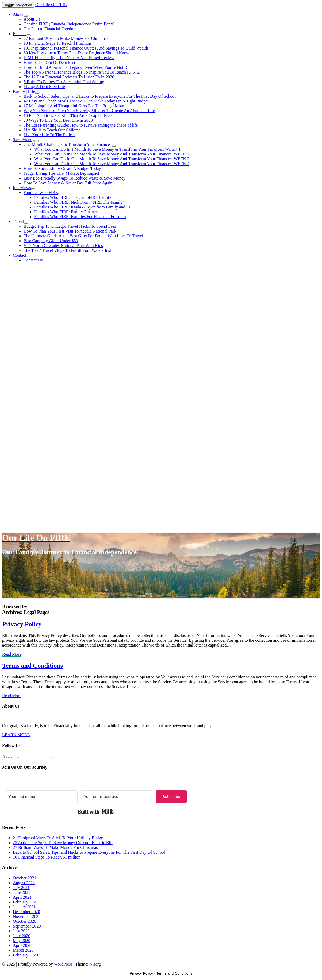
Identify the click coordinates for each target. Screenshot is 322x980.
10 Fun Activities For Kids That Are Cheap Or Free (68, 115)
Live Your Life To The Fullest (49, 135)
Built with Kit (96, 812)
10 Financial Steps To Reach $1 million (57, 43)
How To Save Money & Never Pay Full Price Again (68, 183)
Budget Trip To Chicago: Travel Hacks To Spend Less (70, 226)
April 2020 (22, 945)
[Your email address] (117, 797)
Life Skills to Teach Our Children (52, 130)
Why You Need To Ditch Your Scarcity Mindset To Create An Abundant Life (89, 111)
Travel (18, 221)
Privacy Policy (22, 624)
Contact (20, 255)
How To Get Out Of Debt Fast (49, 62)
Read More (12, 654)
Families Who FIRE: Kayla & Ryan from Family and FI (82, 207)
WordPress (63, 964)
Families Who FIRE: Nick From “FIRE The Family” (79, 202)
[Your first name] (41, 797)
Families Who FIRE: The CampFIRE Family (73, 197)
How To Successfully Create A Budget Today (62, 168)
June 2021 (22, 892)
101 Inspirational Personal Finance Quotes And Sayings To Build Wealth (86, 48)
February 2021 (25, 902)
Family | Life (24, 91)
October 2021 (25, 878)
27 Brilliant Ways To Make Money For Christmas (66, 38)
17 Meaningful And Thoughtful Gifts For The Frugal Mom (74, 106)
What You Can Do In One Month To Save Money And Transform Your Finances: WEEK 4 (112, 164)
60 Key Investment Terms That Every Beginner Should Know (76, 53)
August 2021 (24, 883)
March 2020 (23, 950)
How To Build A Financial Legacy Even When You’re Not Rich (78, 67)
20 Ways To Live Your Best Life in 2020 (58, 120)
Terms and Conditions (32, 666)
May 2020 (22, 941)
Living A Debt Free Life (44, 87)
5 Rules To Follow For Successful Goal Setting (64, 82)
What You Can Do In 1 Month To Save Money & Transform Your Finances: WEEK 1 (107, 149)
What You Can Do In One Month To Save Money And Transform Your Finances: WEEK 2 (112, 154)
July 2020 (21, 931)
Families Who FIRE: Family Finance (66, 212)
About (18, 14)
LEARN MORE (16, 735)
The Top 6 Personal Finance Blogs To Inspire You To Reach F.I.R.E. (82, 72)
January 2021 (24, 907)
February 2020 (25, 955)
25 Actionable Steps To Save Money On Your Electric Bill (63, 843)
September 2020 (27, 926)
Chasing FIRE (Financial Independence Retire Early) (69, 24)
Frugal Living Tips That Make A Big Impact (61, 173)
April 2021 (22, 897)
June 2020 (22, 936)
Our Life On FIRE (51, 5)
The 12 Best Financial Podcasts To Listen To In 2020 (69, 77)
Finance (20, 34)
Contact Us (33, 260)
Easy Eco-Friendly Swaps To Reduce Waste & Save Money (74, 178)
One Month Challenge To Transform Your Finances (68, 144)
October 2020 (25, 921)
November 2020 (27, 916)
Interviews (22, 188)
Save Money (24, 140)
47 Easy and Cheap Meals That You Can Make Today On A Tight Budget (86, 101)
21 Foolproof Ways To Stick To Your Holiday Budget (58, 838)
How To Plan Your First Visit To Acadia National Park (70, 231)
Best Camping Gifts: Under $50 (51, 241)
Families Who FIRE (41, 193)
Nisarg (95, 964)
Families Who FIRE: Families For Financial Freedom (80, 217)
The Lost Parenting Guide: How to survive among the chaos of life (81, 125)
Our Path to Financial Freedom (50, 29)
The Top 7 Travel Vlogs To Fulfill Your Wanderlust (67, 250)
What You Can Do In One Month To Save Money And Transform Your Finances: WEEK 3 (112, 159)
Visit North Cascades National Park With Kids (63, 246)
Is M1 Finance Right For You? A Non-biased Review (69, 58)
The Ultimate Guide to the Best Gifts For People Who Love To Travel (83, 236)
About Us (32, 19)
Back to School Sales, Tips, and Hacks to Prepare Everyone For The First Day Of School (100, 96)
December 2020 (26, 912)
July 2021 (21, 888)
